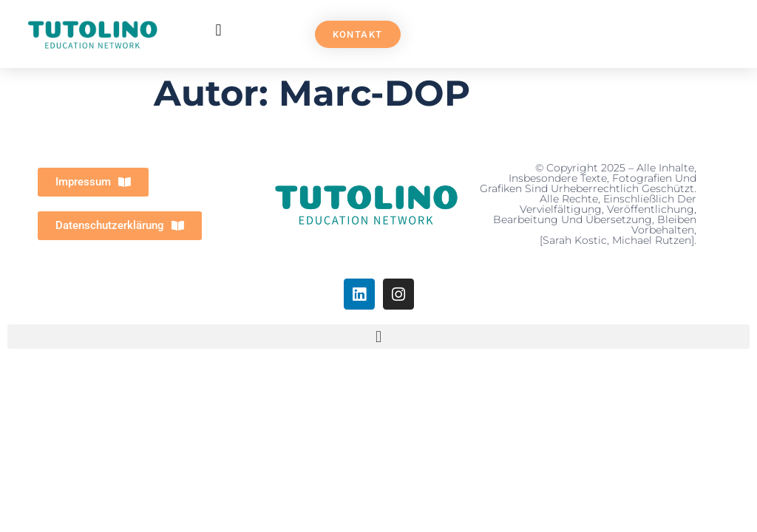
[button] (218, 31)
